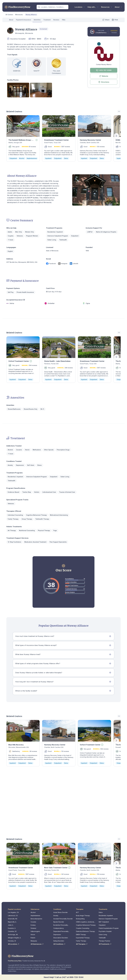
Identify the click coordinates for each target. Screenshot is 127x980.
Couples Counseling (83, 928)
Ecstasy (33, 925)
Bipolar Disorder (59, 922)
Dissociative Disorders (61, 938)
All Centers (9, 15)
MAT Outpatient (104, 922)
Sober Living (52, 240)
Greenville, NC (13, 919)
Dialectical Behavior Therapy (85, 931)
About (11, 20)
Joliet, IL (11, 925)
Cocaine (19, 450)
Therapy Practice (104, 941)
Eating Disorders (59, 941)
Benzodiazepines (36, 919)
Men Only (19, 232)
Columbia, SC (12, 931)
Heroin (27, 450)
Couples (11, 236)
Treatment (47, 20)
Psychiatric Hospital (105, 931)
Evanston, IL (12, 928)
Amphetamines (35, 916)
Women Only (29, 232)
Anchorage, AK (13, 935)
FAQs (64, 20)
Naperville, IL (12, 922)
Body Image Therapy (83, 916)
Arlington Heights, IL (14, 938)
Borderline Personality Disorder (61, 925)
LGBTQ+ (90, 232)
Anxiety (10, 465)
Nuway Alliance (31, 15)
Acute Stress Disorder (61, 912)
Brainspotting (80, 919)
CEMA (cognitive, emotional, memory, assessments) (85, 922)
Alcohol (10, 450)
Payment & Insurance (23, 20)
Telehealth (102, 938)
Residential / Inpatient (106, 916)
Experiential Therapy (83, 938)
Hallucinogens (35, 931)
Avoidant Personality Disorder (63, 919)
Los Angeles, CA (13, 912)
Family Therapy (81, 941)
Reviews (56, 20)
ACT (77, 912)
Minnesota (19, 15)
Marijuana (34, 941)
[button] (63, 636)
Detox (101, 912)
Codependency (59, 928)
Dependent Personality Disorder (61, 931)
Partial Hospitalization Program (109, 928)
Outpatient (102, 925)
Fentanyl (33, 928)
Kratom (33, 938)
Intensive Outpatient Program (58, 236)
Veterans (20, 236)
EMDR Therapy (81, 935)
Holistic (37, 492)
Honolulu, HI (12, 941)
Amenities (37, 20)
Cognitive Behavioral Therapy (86, 925)
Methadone (37, 450)
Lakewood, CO (13, 916)
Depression (20, 465)
